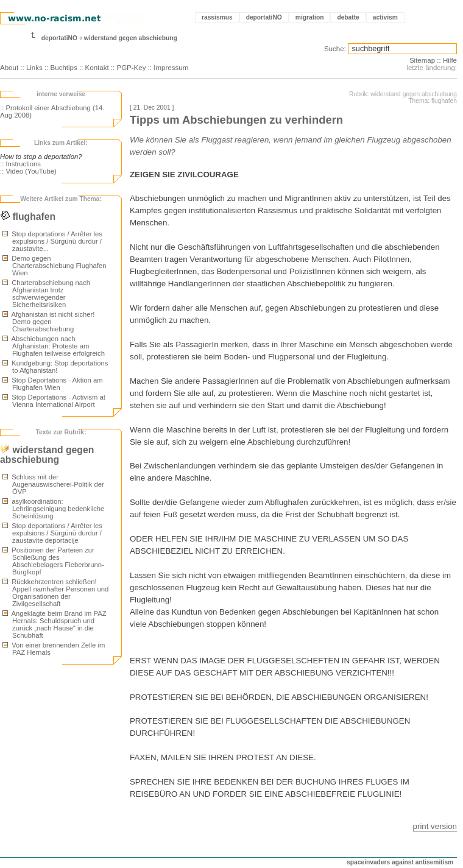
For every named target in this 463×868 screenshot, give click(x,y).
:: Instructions (20, 164)
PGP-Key (131, 68)
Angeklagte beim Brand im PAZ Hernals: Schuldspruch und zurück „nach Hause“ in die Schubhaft (55, 624)
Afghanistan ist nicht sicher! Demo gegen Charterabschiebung (48, 322)
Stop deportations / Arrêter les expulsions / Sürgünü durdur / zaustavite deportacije (52, 533)
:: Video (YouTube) (28, 171)
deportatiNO (264, 17)
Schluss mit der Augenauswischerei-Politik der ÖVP (53, 484)
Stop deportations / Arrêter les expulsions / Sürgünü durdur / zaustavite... (52, 241)
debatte (348, 17)
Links (34, 68)
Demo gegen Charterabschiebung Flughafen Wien (54, 266)
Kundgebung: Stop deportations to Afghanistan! (55, 367)
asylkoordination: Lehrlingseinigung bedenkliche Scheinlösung (53, 509)
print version (435, 826)
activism (385, 17)
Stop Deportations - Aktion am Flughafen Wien (53, 384)
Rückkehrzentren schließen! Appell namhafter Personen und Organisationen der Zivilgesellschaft (55, 593)
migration (310, 17)
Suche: (335, 49)
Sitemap (422, 60)
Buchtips (64, 68)
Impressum (171, 68)
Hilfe (450, 60)
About (9, 68)
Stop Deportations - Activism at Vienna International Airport (54, 401)
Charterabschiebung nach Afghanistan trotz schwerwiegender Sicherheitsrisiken (46, 294)
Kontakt (97, 68)
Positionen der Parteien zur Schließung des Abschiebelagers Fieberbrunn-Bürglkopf (53, 561)
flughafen (28, 217)
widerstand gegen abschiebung (131, 38)
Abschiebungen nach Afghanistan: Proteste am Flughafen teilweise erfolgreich (54, 346)
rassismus (217, 17)
